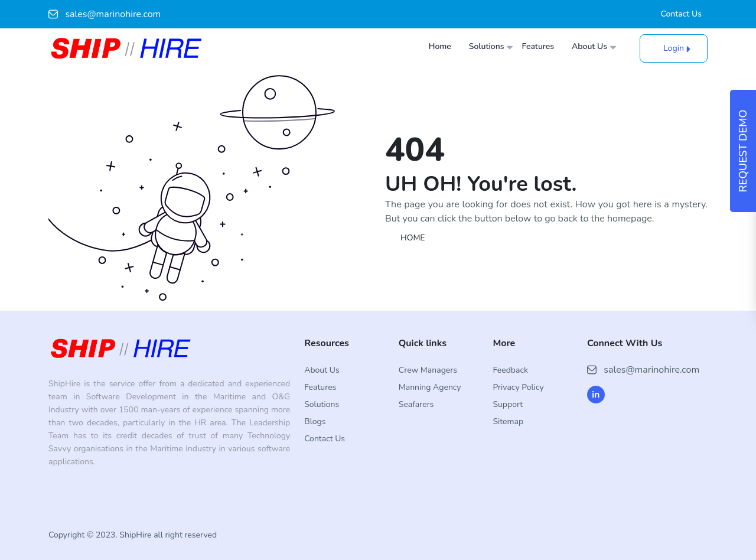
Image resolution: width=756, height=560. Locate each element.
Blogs (315, 421)
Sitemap (508, 421)
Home (440, 47)
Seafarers (416, 404)
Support (508, 404)
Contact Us (681, 14)
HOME (413, 238)
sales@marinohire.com (105, 14)
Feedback (510, 370)
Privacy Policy (518, 387)
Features (538, 47)
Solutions (487, 47)
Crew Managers (428, 370)
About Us (589, 47)
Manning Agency (430, 387)
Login (674, 48)
